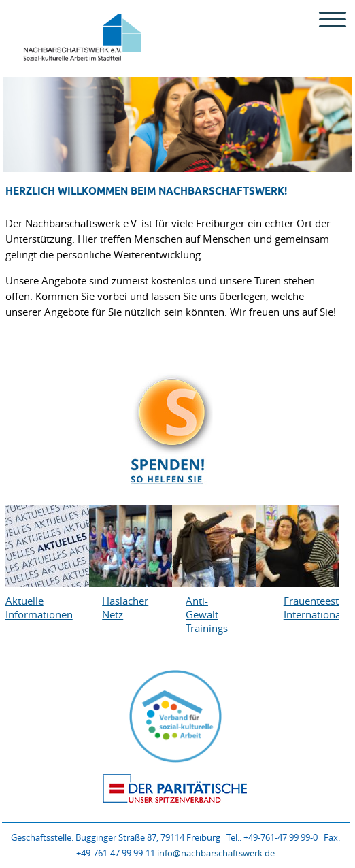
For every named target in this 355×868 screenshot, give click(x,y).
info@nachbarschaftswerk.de (216, 853)
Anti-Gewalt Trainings (206, 614)
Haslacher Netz (123, 607)
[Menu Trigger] (333, 19)
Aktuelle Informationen (26, 607)
